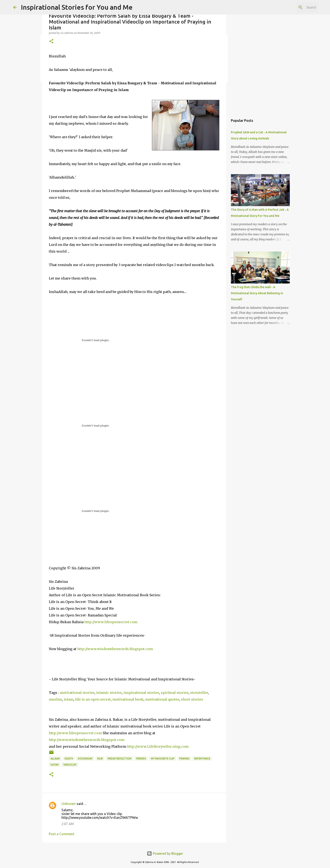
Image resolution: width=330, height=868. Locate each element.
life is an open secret (93, 699)
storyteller (199, 693)
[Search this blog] (295, 7)
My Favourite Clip (163, 759)
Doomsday (85, 759)
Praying (184, 759)
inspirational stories (141, 693)
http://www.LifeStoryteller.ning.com (158, 746)
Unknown (69, 804)
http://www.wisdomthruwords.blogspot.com (115, 649)
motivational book (128, 699)
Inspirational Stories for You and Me (77, 7)
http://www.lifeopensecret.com (111, 622)
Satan (55, 765)
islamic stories (109, 693)
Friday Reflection (119, 759)
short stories (192, 699)
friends (141, 759)
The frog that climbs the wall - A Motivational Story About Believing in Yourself (257, 293)
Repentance (202, 759)
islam (69, 699)
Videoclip (70, 765)
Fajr (100, 759)
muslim (55, 699)
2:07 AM (68, 824)
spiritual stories (175, 693)
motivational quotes (162, 699)
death (69, 759)
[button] (51, 42)
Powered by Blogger (165, 853)
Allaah (55, 759)
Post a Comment (62, 834)
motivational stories (77, 693)
